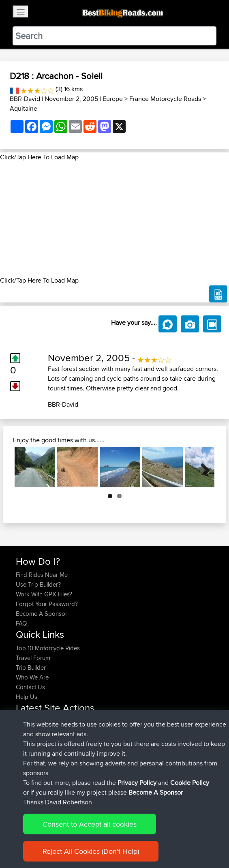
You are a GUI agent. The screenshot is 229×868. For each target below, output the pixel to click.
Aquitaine (24, 108)
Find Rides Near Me (42, 575)
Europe (113, 99)
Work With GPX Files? (44, 594)
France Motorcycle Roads (165, 99)
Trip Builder (31, 668)
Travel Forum (33, 658)
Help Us (27, 697)
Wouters (27, 751)
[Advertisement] (114, 219)
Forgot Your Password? (47, 604)
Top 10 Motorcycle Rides (48, 648)
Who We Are (32, 677)
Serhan (26, 741)
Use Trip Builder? (38, 584)
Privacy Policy (124, 837)
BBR (83, 731)
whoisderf (30, 770)
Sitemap (91, 837)
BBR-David (25, 99)
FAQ (21, 623)
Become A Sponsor (42, 614)
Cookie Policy (165, 837)
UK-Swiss (101, 721)
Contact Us (30, 687)
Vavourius (30, 760)
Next (202, 467)
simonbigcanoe (37, 721)
